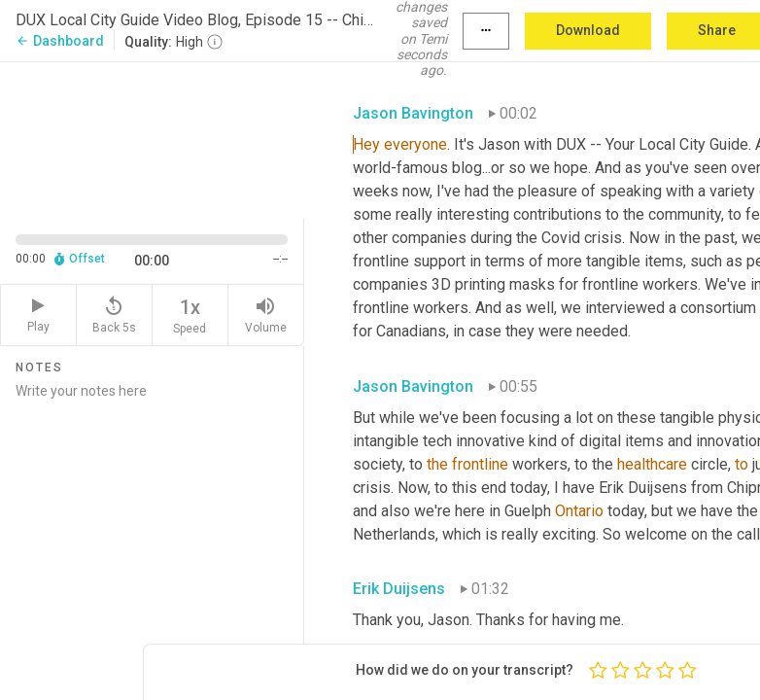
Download (588, 30)
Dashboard (60, 41)
